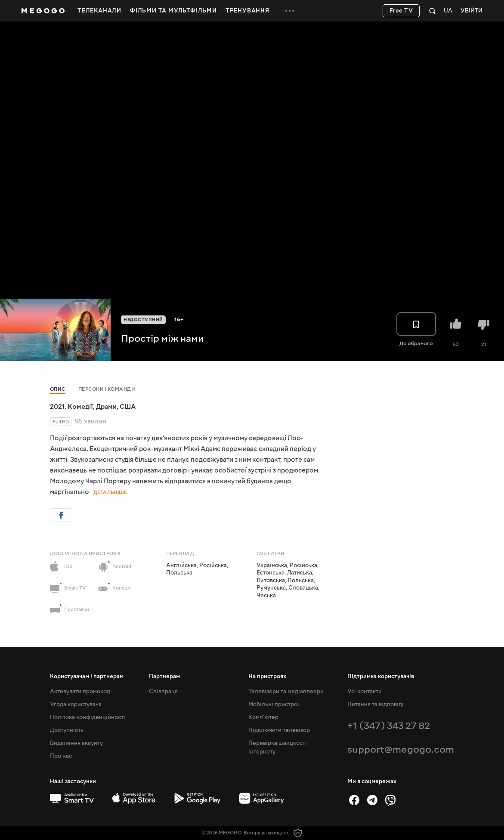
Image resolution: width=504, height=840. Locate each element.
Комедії (80, 407)
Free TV (401, 11)
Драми (106, 407)
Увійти (472, 11)
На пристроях (267, 676)
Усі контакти (365, 692)
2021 (57, 407)
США (128, 407)
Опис (58, 389)
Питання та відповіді (376, 704)
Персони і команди (107, 389)
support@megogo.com (401, 749)
